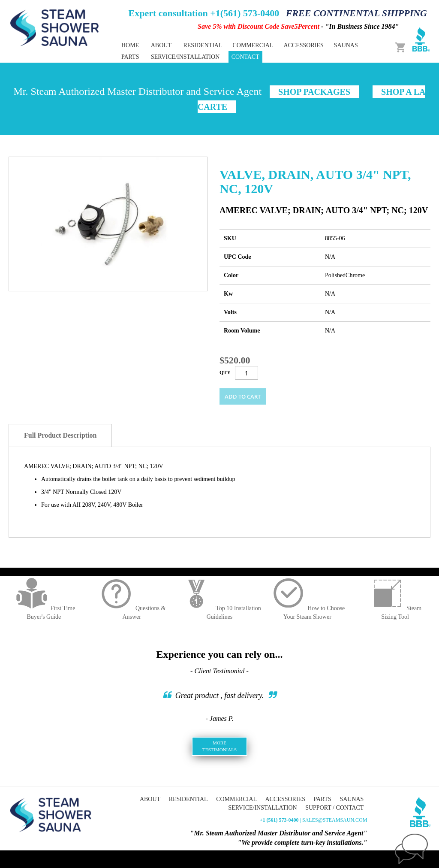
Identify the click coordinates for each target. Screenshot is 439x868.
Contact (245, 57)
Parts (322, 799)
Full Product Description (60, 435)
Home (130, 45)
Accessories (285, 799)
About (161, 45)
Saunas (352, 799)
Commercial (236, 799)
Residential (188, 799)
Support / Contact (334, 808)
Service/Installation (185, 57)
